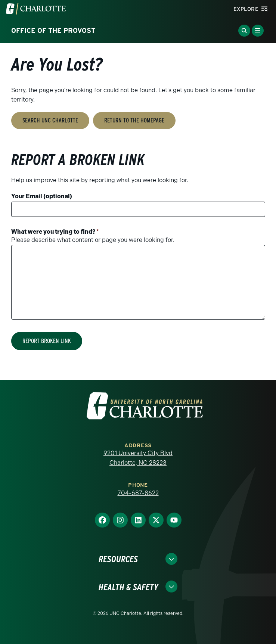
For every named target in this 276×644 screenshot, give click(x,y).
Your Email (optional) (42, 196)
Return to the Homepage (134, 120)
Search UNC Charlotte (50, 120)
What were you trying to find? (55, 232)
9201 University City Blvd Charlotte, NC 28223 (138, 458)
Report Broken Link (47, 341)
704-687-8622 (138, 493)
